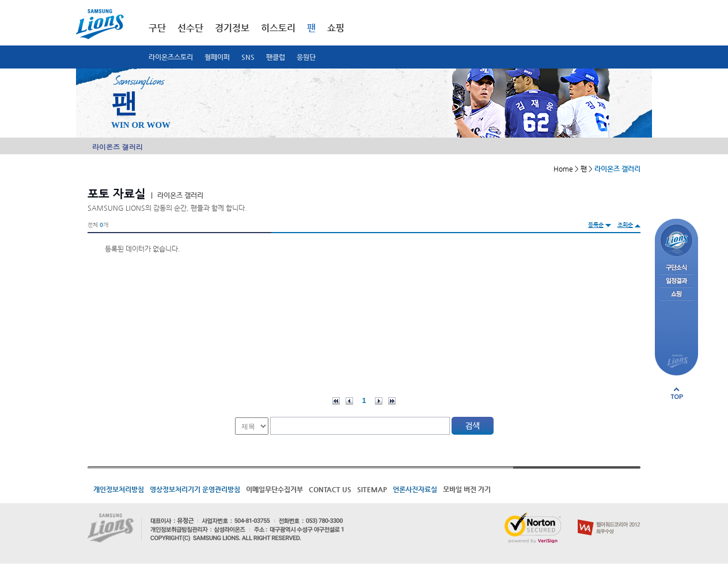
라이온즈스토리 (171, 57)
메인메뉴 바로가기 (0, 0)
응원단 (306, 57)
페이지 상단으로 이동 (677, 393)
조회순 (625, 225)
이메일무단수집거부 (274, 489)
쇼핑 (336, 28)
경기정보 (232, 28)
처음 (336, 401)
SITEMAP (372, 489)
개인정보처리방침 (119, 489)
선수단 (190, 28)
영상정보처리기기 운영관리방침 (195, 489)
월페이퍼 (217, 57)
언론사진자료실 (415, 489)
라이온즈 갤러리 (117, 147)
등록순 (596, 225)
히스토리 (278, 28)
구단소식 (676, 268)
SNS (248, 57)
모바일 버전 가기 (467, 489)
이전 (349, 401)
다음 (379, 401)
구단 (157, 28)
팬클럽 (276, 57)
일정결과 (676, 281)
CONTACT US (330, 489)
